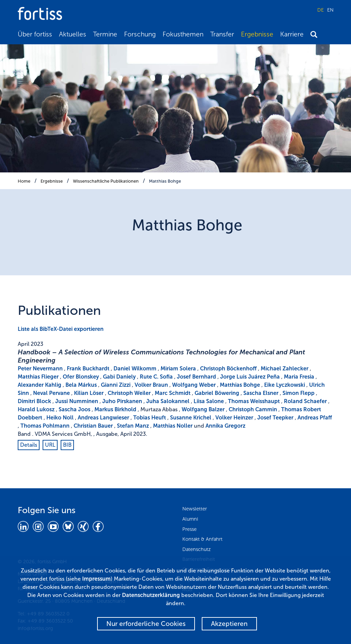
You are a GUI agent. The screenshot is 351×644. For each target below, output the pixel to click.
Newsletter (195, 509)
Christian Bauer (93, 426)
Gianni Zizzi (116, 385)
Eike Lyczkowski (285, 385)
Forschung (140, 34)
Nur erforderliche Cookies (146, 624)
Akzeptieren (229, 624)
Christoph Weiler (129, 393)
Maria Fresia (299, 377)
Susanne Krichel (191, 418)
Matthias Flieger (38, 377)
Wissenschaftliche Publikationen (106, 181)
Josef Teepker (275, 418)
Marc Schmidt (173, 393)
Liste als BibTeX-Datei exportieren (61, 329)
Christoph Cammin (253, 409)
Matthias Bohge (165, 181)
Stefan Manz (133, 426)
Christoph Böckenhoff (228, 369)
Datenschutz (196, 549)
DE (321, 10)
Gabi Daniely (119, 377)
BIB (67, 445)
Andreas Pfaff (315, 418)
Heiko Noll (60, 418)
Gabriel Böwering (217, 393)
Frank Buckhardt (88, 369)
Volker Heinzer (234, 418)
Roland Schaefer (305, 401)
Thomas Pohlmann (45, 426)
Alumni (190, 519)
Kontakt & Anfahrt (202, 539)
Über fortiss (35, 34)
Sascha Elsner (261, 393)
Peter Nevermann (40, 369)
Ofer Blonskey (81, 377)
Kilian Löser (89, 393)
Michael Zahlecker (285, 369)
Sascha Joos (74, 409)
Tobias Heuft (150, 418)
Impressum (96, 579)
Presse (189, 529)
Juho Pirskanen (122, 401)
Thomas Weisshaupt (254, 401)
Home (24, 181)
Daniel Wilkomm (135, 369)
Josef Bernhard (196, 377)
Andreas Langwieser (103, 418)
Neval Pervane (51, 393)
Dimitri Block (34, 401)
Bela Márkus (81, 385)
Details (29, 445)
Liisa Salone (209, 401)
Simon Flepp (299, 393)
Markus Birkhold (115, 409)
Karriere (292, 34)
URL (50, 445)
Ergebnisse (257, 34)
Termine (105, 34)
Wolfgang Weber (194, 385)
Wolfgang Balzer (203, 409)
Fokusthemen (183, 34)
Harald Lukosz (36, 409)
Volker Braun (151, 385)
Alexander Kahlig (40, 385)
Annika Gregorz (225, 426)
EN (330, 10)
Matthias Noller (173, 426)
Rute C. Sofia (156, 377)
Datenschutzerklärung (151, 595)
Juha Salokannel (168, 401)
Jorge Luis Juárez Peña (250, 377)
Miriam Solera (178, 369)
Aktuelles (73, 34)
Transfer (222, 34)
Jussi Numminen (77, 401)
